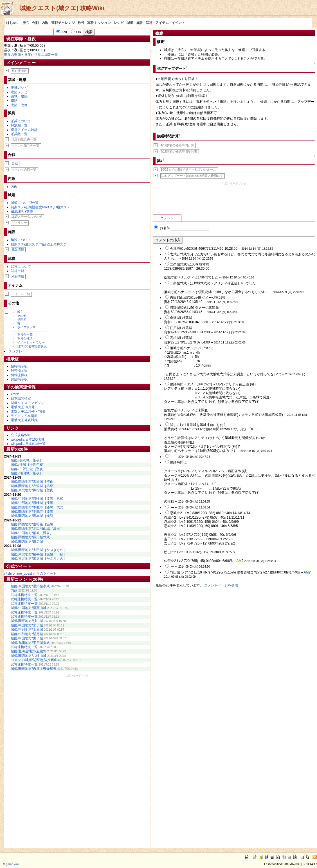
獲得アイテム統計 (24, 130)
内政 (45, 23)
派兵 (26, 23)
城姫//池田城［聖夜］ (27, 473)
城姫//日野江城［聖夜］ (29, 469)
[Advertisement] (77, 762)
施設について (21, 240)
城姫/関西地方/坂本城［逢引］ (34, 516)
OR (76, 32)
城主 (20, 312)
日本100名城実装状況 (32, 346)
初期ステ (17, 207)
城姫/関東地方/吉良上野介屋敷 (34, 669)
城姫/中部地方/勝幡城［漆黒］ (34, 503)
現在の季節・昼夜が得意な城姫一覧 (31, 55)
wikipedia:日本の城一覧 (28, 444)
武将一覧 (17, 271)
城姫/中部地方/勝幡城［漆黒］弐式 (37, 499)
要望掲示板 (19, 379)
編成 (14, 211)
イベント (178, 23)
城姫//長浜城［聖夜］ (27, 460)
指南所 (22, 320)
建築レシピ (19, 92)
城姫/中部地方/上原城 (27, 630)
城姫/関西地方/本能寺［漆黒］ (34, 512)
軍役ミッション (99, 23)
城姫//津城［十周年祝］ (29, 465)
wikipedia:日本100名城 (28, 439)
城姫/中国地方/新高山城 (29, 608)
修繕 (14, 101)
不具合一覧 (25, 334)
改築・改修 (19, 105)
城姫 (130, 23)
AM (239, 561)
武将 (149, 23)
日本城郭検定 (21, 398)
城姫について (21, 203)
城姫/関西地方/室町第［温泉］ (34, 524)
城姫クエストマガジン (28, 403)
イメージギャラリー (31, 342)
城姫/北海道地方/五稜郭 (29, 651)
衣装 (30, 211)
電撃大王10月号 (23, 407)
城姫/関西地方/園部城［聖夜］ (34, 481)
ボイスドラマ (26, 327)
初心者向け (19, 71)
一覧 (35, 203)
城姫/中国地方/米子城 (27, 625)
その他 (22, 316)
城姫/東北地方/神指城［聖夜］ (34, 490)
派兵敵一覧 (19, 134)
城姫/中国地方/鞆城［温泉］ (32, 533)
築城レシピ (19, 88)
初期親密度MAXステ (41, 207)
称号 (81, 23)
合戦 (35, 23)
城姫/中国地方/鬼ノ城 (27, 638)
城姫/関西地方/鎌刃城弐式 (30, 537)
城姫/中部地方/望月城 (27, 634)
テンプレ (15, 351)
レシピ (119, 23)
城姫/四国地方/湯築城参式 (30, 586)
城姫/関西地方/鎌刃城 (27, 542)
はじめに (13, 23)
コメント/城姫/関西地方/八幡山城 (36, 660)
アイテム (162, 23)
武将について (21, 267)
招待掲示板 (19, 366)
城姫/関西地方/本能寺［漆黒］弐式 (37, 507)
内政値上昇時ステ (53, 244)
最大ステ (64, 207)
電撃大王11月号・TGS (28, 412)
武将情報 (18, 276)
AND (62, 32)
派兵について (21, 121)
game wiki (13, 864)
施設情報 (18, 249)
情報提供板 (19, 375)
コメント (167, 218)
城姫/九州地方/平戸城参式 (30, 643)
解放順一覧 (19, 125)
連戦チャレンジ (63, 23)
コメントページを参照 (221, 585)
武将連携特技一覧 (24, 595)
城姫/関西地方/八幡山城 (29, 656)
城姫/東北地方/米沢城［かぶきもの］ (39, 559)
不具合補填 (25, 338)
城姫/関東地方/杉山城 (27, 621)
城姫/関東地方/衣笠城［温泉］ (34, 486)
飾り (22, 211)
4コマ (15, 394)
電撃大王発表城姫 (24, 420)
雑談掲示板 (19, 371)
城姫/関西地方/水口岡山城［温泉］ (37, 528)
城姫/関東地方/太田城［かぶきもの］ (39, 550)
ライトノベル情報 (24, 416)
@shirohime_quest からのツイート (30, 574)
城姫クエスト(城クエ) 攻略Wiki (62, 8)
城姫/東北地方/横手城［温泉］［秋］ (39, 554)
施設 (140, 23)
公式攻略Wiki (21, 435)
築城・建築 (19, 96)
